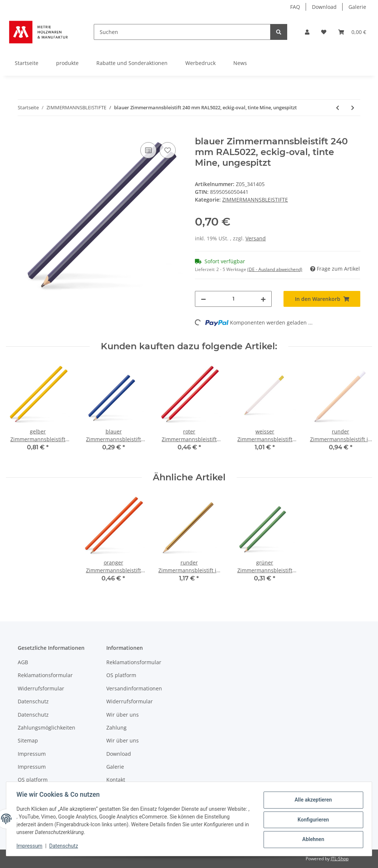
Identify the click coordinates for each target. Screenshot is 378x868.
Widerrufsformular (41, 688)
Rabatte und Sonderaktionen (132, 63)
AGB (23, 662)
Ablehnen (311, 839)
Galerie (357, 7)
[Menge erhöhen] (263, 299)
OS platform (33, 780)
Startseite (27, 63)
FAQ (295, 7)
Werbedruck (200, 63)
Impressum (32, 754)
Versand (256, 238)
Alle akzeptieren (311, 800)
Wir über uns (123, 715)
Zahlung (116, 728)
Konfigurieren (311, 820)
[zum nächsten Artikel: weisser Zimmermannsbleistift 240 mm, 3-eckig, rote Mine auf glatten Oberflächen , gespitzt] (353, 108)
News (240, 63)
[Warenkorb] (352, 32)
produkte (67, 63)
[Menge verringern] (203, 299)
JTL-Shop (340, 859)
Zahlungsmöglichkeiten (47, 728)
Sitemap (28, 740)
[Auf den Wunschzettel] (168, 150)
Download (324, 7)
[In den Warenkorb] (24, 132)
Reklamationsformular (45, 675)
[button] (307, 32)
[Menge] (233, 299)
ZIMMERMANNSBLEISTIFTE (255, 200)
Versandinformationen (134, 688)
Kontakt (116, 780)
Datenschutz (33, 701)
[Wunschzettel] (324, 32)
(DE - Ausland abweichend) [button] (275, 269)
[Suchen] (182, 32)
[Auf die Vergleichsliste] (148, 150)
